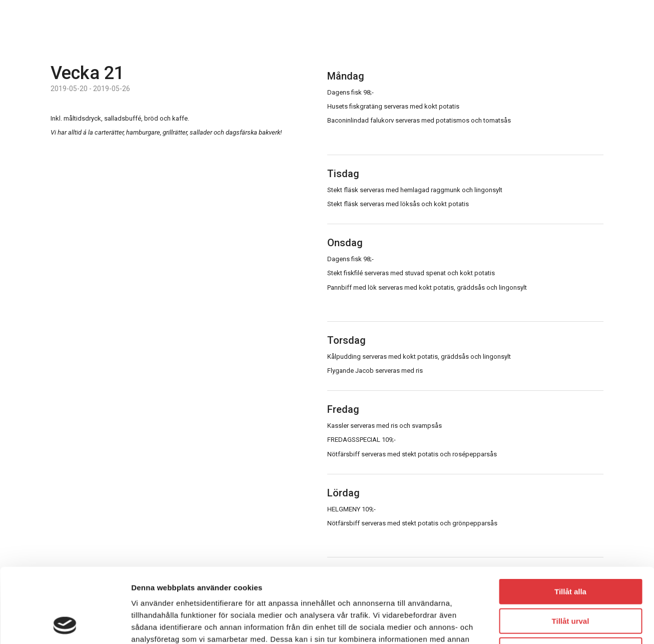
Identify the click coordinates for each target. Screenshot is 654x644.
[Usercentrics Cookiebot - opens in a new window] (65, 624)
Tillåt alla (570, 522)
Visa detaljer (544, 624)
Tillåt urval (571, 551)
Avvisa (570, 580)
